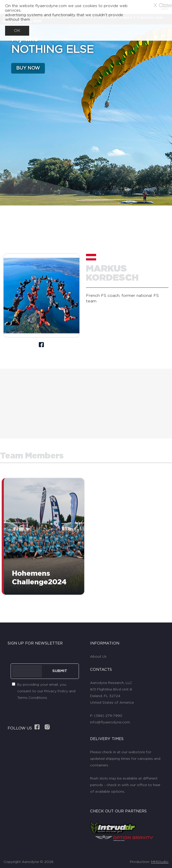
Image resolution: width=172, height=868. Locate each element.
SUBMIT (60, 671)
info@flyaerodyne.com (110, 722)
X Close (163, 6)
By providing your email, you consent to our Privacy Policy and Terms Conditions (46, 691)
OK (17, 31)
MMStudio (160, 862)
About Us (98, 657)
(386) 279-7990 (108, 716)
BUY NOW (28, 68)
